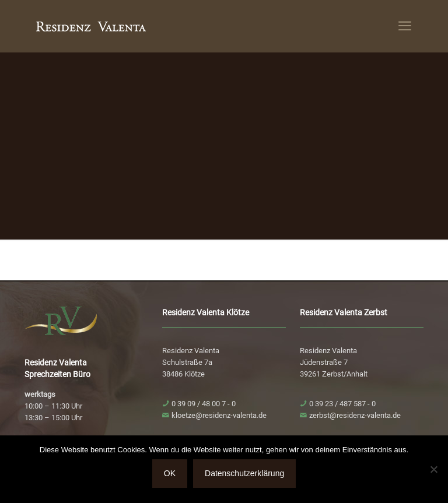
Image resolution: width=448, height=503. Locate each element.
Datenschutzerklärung (244, 473)
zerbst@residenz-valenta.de (355, 415)
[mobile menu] (405, 26)
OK (170, 473)
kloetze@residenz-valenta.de (219, 415)
